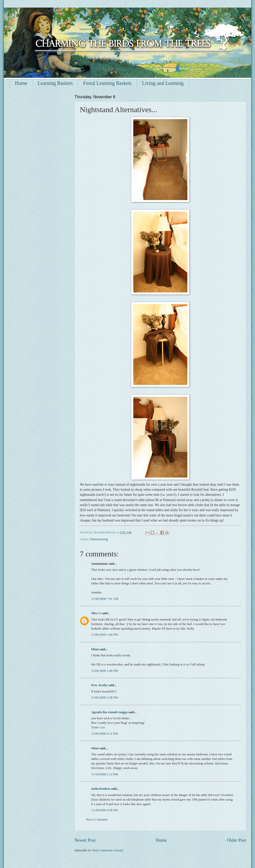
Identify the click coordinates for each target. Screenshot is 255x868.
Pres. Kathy (99, 685)
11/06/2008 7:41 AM (105, 599)
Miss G (96, 613)
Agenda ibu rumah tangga (109, 712)
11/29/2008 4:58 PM (105, 810)
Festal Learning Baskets (107, 83)
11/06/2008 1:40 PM (105, 671)
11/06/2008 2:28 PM (105, 698)
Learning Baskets (55, 83)
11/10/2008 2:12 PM (105, 774)
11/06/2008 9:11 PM (105, 734)
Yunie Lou (98, 727)
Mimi (95, 649)
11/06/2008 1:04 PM (105, 635)
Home (21, 83)
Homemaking (99, 539)
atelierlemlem (101, 789)
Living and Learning (163, 83)
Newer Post (85, 840)
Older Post (236, 840)
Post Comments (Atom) (108, 850)
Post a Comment (97, 820)
